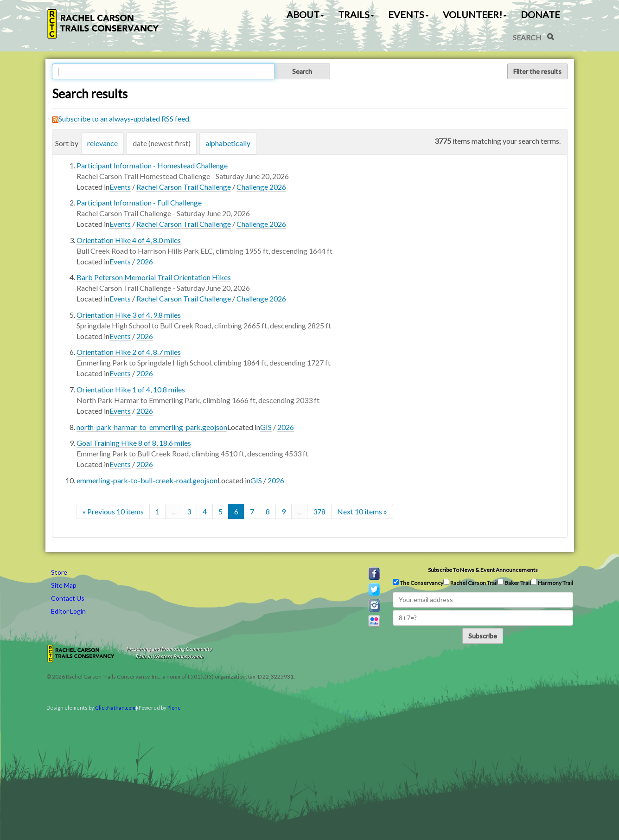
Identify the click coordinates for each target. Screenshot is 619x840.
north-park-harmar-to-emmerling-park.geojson (152, 427)
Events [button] (408, 14)
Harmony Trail (552, 583)
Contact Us (68, 598)
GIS (266, 427)
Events (120, 187)
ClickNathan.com (115, 708)
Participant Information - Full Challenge (139, 202)
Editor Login (68, 611)
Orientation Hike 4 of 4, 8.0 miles (129, 240)
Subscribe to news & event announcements (483, 570)
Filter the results (537, 71)
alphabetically (228, 143)
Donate (540, 14)
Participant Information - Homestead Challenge (152, 165)
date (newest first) (162, 143)
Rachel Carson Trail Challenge (184, 187)
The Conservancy (418, 583)
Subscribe (483, 636)
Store (59, 572)
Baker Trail (514, 583)
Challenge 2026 (261, 187)
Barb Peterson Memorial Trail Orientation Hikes (154, 277)
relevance (102, 143)
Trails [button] (356, 14)
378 (319, 511)
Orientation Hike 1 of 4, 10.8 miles (131, 389)
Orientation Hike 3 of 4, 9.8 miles (129, 315)
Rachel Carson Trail (470, 583)
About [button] (305, 14)
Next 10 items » (362, 511)
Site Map (64, 585)
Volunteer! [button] (475, 14)
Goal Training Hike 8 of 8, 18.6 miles (134, 443)
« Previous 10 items (113, 511)
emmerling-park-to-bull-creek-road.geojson (147, 480)
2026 (145, 261)
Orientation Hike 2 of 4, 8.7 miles (129, 352)
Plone (174, 708)
